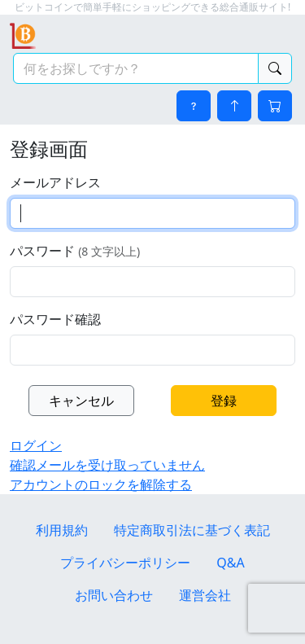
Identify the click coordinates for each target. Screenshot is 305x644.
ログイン (36, 445)
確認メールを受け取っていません (107, 465)
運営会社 (205, 595)
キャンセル (81, 401)
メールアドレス (55, 182)
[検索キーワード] (136, 68)
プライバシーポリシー (125, 563)
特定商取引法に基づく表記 (192, 530)
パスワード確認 (55, 319)
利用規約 (62, 530)
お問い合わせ (114, 595)
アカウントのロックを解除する (101, 484)
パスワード (75, 251)
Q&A (230, 563)
